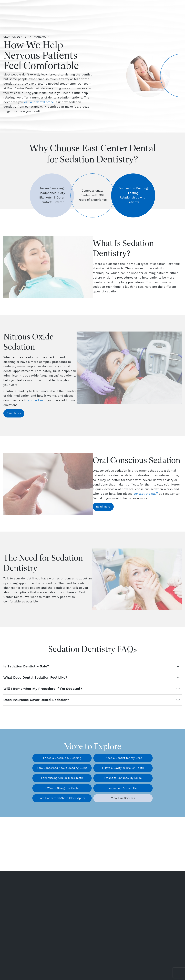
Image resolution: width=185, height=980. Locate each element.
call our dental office (39, 102)
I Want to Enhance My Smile (123, 778)
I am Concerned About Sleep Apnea (62, 798)
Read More (14, 413)
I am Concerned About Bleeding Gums (62, 768)
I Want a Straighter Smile (62, 788)
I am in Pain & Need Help (123, 788)
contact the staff (146, 494)
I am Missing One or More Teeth (62, 778)
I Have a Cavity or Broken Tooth (123, 768)
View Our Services (123, 798)
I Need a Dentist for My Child (123, 758)
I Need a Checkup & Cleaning (62, 758)
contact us (36, 400)
